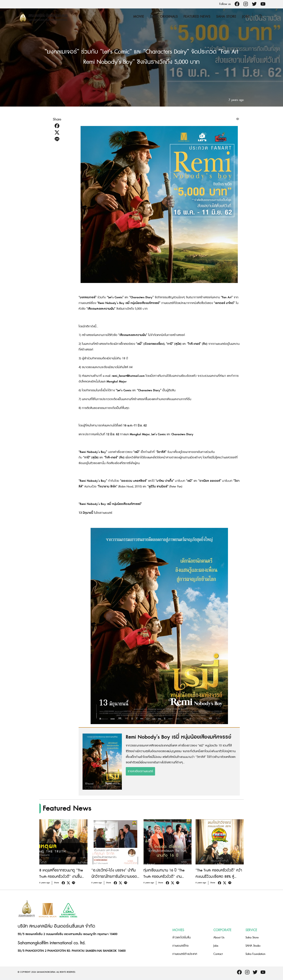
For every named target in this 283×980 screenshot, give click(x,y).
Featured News (197, 17)
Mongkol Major (117, 382)
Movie (139, 17)
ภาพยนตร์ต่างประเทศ (185, 954)
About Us (219, 938)
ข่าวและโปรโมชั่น (181, 938)
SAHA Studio (253, 946)
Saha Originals (164, 17)
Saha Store (226, 17)
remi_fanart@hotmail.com (128, 376)
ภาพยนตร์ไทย (181, 946)
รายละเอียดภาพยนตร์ (140, 771)
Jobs (246, 17)
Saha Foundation (255, 954)
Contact (218, 954)
